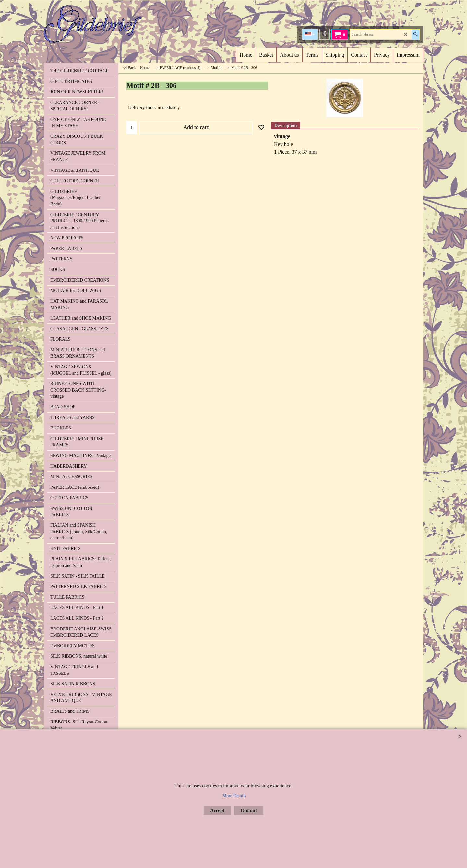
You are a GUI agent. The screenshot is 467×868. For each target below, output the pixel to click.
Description (286, 126)
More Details (234, 796)
